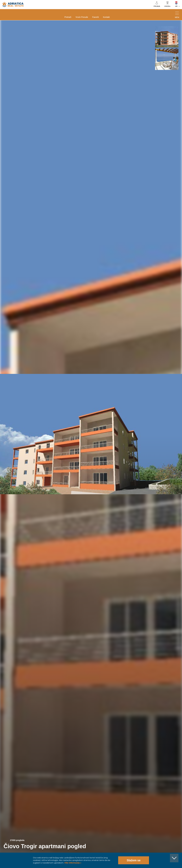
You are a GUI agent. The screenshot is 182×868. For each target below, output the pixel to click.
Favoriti (96, 17)
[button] (167, 37)
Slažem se (134, 860)
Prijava (157, 6)
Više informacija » (73, 863)
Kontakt (106, 17)
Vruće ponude (82, 17)
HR (176, 6)
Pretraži (68, 17)
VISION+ (167, 6)
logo (13, 5)
